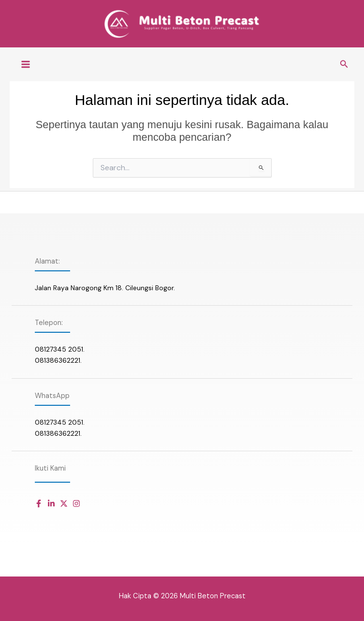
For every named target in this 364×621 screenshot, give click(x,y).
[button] (344, 67)
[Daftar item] (39, 503)
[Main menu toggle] (26, 67)
